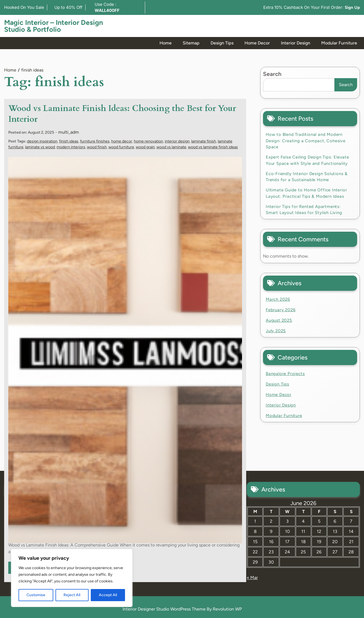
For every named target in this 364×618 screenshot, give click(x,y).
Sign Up (352, 7)
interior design (177, 141)
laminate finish (204, 141)
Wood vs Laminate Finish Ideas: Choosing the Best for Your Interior (122, 114)
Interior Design (296, 43)
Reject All (72, 595)
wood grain (145, 147)
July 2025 (276, 331)
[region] (72, 578)
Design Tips (222, 43)
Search (272, 74)
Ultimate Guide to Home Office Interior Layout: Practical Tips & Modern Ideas (306, 193)
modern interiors (71, 147)
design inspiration (42, 141)
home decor (122, 141)
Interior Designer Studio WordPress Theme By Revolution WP (182, 609)
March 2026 (278, 299)
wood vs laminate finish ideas (213, 147)
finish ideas (69, 141)
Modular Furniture (339, 43)
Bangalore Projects (285, 374)
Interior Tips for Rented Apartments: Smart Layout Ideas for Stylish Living (304, 210)
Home (166, 43)
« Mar (252, 578)
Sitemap (191, 43)
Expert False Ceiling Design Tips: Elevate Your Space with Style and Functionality (307, 160)
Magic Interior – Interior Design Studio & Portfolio (54, 26)
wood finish (97, 147)
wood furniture (121, 147)
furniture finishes (95, 141)
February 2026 (281, 310)
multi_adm (69, 132)
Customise (36, 595)
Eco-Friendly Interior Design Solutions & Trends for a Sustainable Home (307, 177)
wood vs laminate (171, 147)
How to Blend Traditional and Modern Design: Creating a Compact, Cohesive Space (306, 141)
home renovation (148, 141)
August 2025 (279, 320)
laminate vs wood (40, 147)
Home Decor (257, 43)
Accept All (108, 595)
